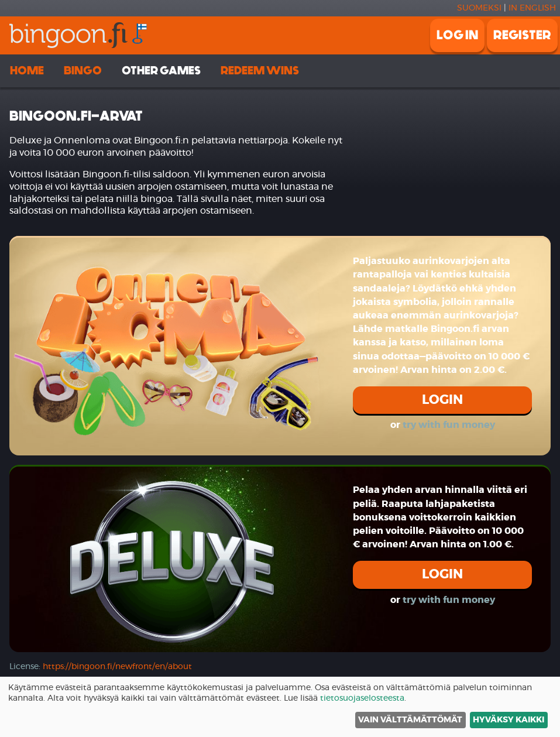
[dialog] (280, 707)
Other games (161, 71)
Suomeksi (479, 8)
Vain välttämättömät (410, 720)
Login (442, 400)
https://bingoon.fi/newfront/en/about (117, 667)
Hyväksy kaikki (509, 720)
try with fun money (449, 425)
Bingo (83, 71)
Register (522, 35)
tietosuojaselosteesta (362, 698)
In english (532, 8)
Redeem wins (260, 71)
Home (27, 71)
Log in (457, 35)
